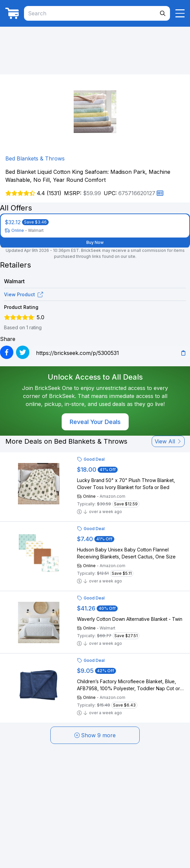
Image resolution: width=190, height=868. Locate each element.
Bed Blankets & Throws (35, 158)
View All (168, 441)
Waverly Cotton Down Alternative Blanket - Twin (130, 619)
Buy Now (95, 242)
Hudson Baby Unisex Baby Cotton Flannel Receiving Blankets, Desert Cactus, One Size (126, 553)
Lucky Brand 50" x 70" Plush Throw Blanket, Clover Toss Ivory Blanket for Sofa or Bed (126, 484)
